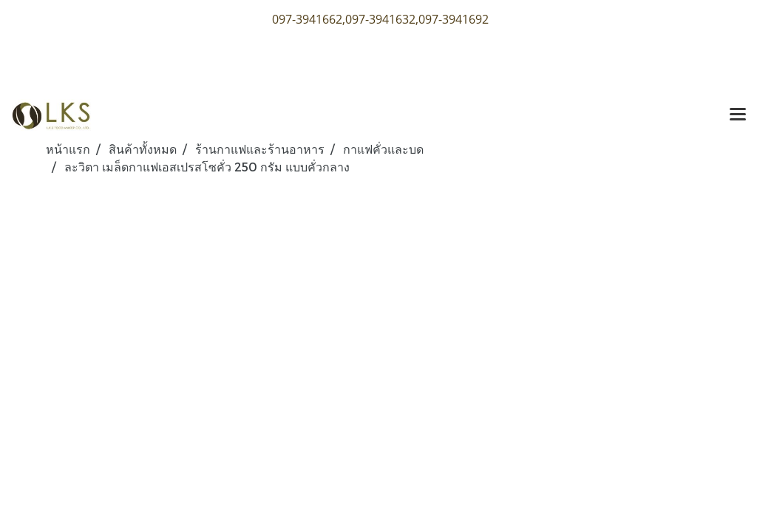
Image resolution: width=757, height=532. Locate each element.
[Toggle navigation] (738, 115)
